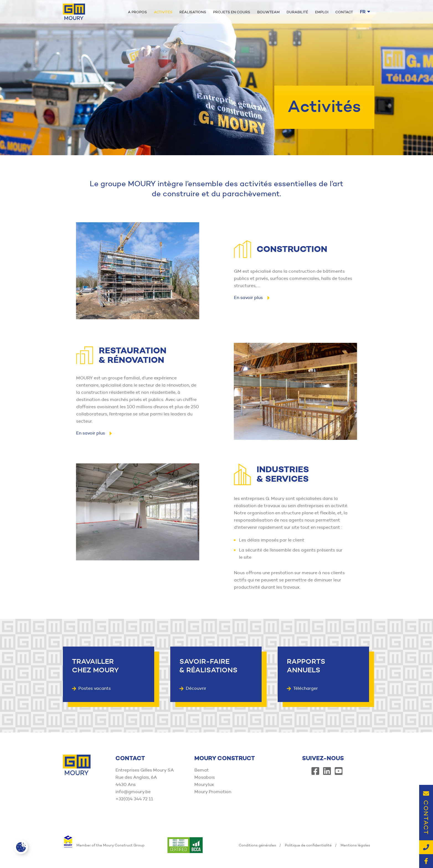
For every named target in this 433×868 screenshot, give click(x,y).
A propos (137, 12)
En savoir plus (252, 298)
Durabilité (297, 12)
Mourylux (204, 784)
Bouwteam (268, 12)
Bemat (202, 770)
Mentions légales (355, 845)
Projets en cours (232, 12)
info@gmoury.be (133, 792)
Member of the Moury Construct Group (104, 845)
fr (365, 12)
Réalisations (193, 12)
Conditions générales (257, 845)
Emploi (322, 12)
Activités (163, 12)
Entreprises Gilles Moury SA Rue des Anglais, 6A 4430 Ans (145, 777)
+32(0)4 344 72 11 (134, 799)
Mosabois (205, 777)
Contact (344, 12)
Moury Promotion (213, 792)
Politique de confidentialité (308, 845)
